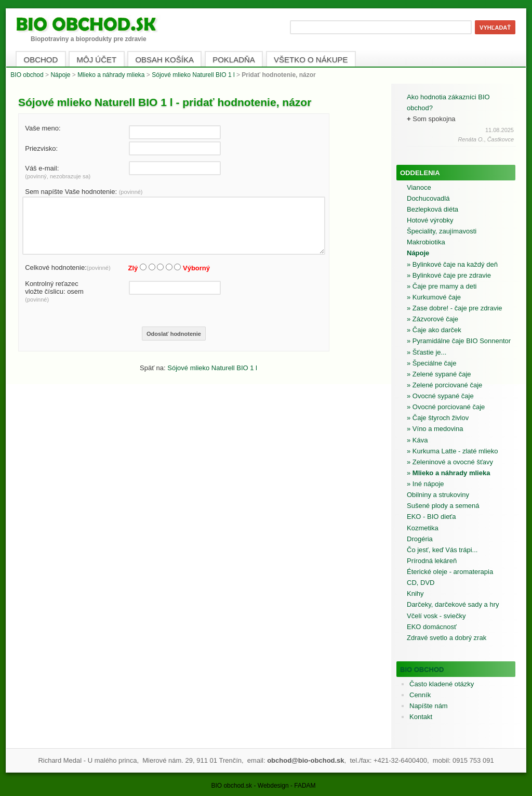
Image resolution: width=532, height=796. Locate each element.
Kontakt (421, 717)
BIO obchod (27, 75)
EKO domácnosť (432, 627)
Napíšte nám (429, 706)
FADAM (305, 786)
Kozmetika (423, 528)
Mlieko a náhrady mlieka (111, 75)
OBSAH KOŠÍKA (164, 60)
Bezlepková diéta (433, 209)
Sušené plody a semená (443, 506)
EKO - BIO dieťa (431, 517)
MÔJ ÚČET (97, 60)
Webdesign (273, 786)
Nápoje (60, 75)
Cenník (420, 695)
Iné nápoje (428, 484)
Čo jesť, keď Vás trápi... (442, 550)
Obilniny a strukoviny (438, 495)
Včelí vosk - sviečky (436, 616)
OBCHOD (41, 60)
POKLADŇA (234, 60)
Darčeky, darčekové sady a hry (453, 604)
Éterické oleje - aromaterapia (450, 572)
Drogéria (420, 539)
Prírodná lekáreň (432, 561)
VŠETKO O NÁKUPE (311, 60)
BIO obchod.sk (231, 786)
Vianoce (419, 187)
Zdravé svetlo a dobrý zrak (447, 638)
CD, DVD (421, 583)
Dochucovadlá (428, 198)
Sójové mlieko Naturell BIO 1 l (193, 75)
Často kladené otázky (442, 684)
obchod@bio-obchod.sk (305, 760)
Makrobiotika (426, 242)
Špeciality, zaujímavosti (442, 231)
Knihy (415, 593)
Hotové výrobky (430, 220)
